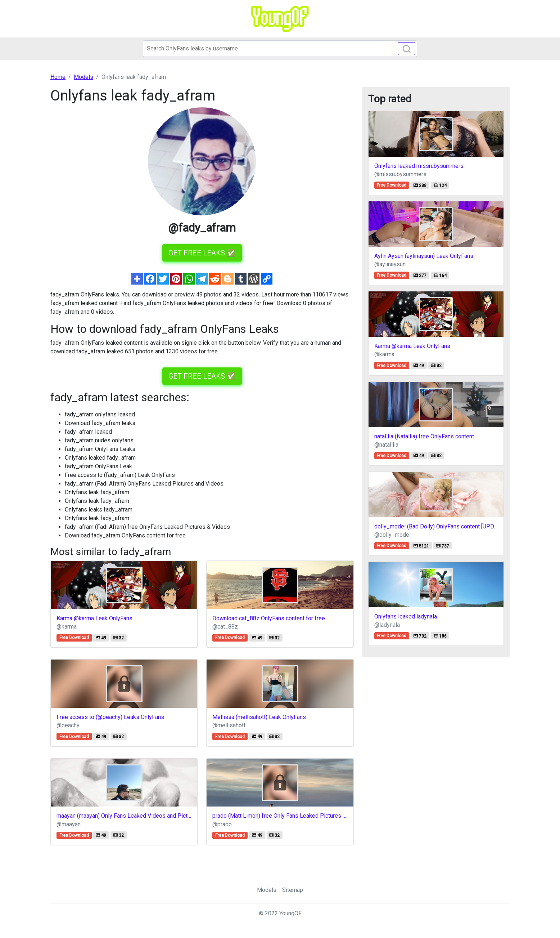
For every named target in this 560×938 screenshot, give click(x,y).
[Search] (280, 49)
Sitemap (293, 890)
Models (267, 890)
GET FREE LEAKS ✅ (202, 253)
